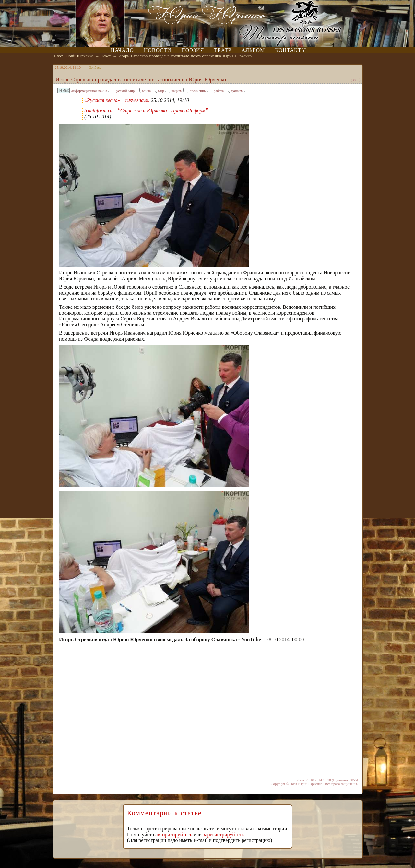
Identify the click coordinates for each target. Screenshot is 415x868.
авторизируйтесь (174, 834)
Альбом (253, 50)
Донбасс (95, 67)
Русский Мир (124, 91)
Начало (122, 50)
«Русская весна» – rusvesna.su (117, 100)
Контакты (290, 50)
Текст (106, 56)
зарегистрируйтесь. (224, 834)
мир (161, 91)
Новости (158, 50)
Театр (223, 50)
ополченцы (198, 91)
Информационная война (89, 91)
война (146, 91)
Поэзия (193, 50)
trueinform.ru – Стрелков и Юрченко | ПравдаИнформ (146, 111)
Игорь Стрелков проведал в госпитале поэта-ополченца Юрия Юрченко (185, 56)
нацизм (177, 91)
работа (219, 91)
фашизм (237, 91)
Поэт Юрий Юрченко (74, 56)
